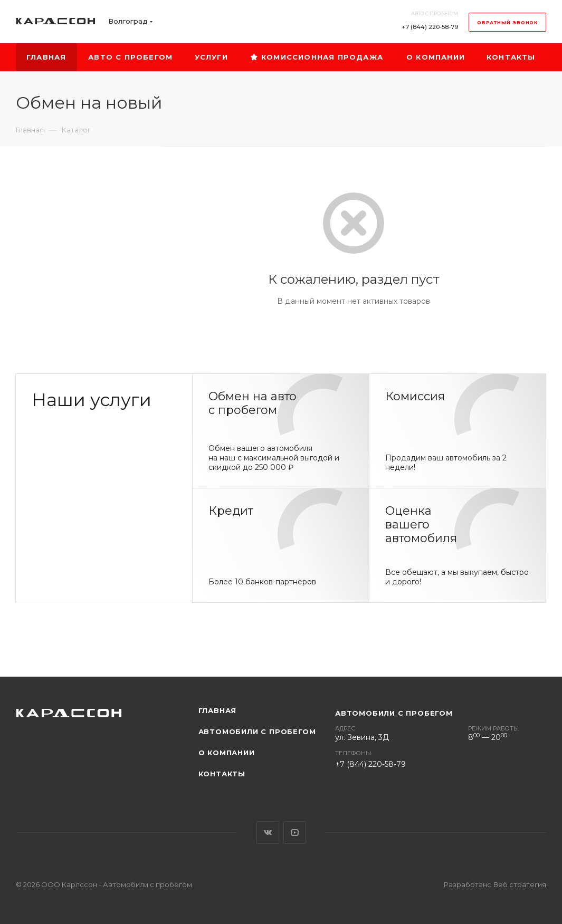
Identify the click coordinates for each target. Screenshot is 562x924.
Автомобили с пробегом (257, 731)
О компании (227, 753)
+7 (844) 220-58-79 (430, 27)
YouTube (295, 832)
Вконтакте (268, 832)
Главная (218, 710)
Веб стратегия (520, 884)
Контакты (222, 774)
